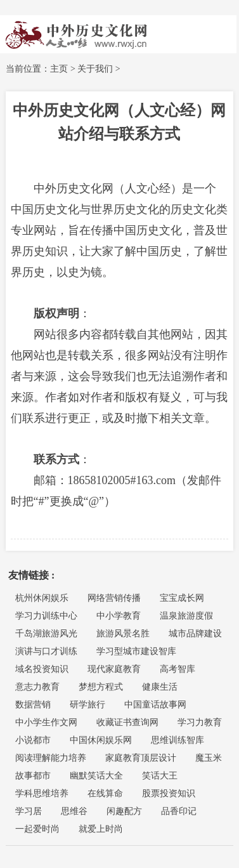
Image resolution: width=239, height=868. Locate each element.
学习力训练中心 (46, 616)
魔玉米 (209, 758)
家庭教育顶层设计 (141, 758)
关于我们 (95, 69)
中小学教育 (119, 616)
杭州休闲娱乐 (42, 598)
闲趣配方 (124, 811)
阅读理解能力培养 (51, 758)
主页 (59, 69)
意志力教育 (37, 687)
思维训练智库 (178, 740)
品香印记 (179, 811)
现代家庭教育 (114, 669)
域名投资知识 (42, 669)
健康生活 (160, 687)
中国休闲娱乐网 (101, 740)
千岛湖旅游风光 (46, 634)
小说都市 (33, 740)
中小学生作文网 (46, 722)
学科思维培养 (42, 793)
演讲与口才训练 (46, 651)
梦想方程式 (101, 687)
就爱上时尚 (101, 829)
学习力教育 (200, 722)
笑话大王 (160, 776)
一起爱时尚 (37, 829)
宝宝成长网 (182, 598)
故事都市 (33, 776)
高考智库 (178, 669)
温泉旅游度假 (186, 616)
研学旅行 (87, 705)
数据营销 (33, 705)
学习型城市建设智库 (136, 651)
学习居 (29, 811)
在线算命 (105, 793)
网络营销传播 (114, 598)
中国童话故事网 (155, 705)
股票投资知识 (169, 793)
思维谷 (74, 811)
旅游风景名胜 (123, 634)
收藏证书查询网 (127, 722)
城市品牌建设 (195, 634)
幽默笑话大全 (96, 776)
